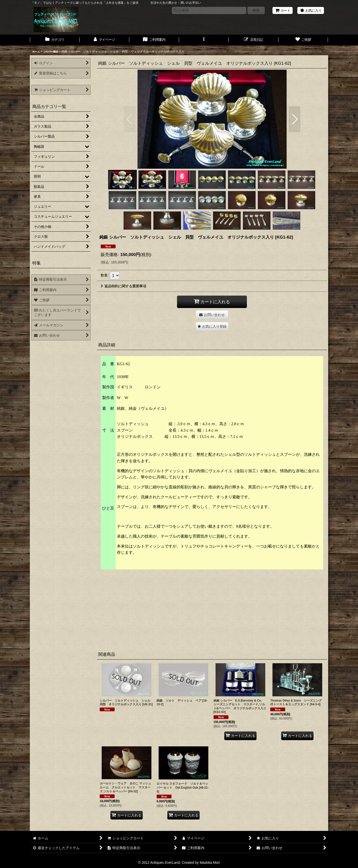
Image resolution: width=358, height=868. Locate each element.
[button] (204, 40)
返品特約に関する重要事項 (123, 286)
